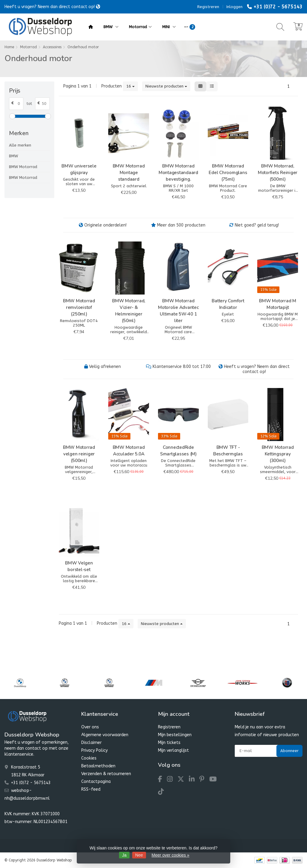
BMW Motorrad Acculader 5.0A (129, 451)
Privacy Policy (94, 750)
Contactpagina (96, 782)
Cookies (89, 758)
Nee (139, 855)
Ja (124, 855)
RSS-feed (91, 789)
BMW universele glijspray (79, 169)
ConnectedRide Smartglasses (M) (178, 451)
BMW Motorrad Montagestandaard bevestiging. (178, 173)
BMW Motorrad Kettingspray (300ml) (278, 454)
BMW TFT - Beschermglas (228, 451)
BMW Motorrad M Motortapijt (278, 304)
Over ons (90, 727)
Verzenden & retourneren (106, 774)
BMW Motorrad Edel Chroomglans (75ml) (228, 173)
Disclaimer (91, 743)
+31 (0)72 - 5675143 (278, 7)
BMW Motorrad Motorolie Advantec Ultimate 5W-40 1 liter (178, 311)
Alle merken (20, 145)
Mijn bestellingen (175, 735)
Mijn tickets (169, 743)
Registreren (208, 7)
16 (130, 86)
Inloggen (234, 7)
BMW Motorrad (23, 167)
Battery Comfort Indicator (228, 304)
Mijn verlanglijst (173, 750)
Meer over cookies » (171, 855)
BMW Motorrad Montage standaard (129, 173)
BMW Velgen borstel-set (79, 566)
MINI (169, 27)
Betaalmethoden (98, 766)
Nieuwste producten (166, 86)
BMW (111, 27)
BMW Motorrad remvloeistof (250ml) (79, 307)
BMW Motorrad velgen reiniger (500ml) (79, 454)
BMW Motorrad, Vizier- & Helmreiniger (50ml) (129, 311)
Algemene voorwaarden (105, 735)
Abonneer (289, 751)
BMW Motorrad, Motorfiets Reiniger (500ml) (278, 173)
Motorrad (140, 27)
